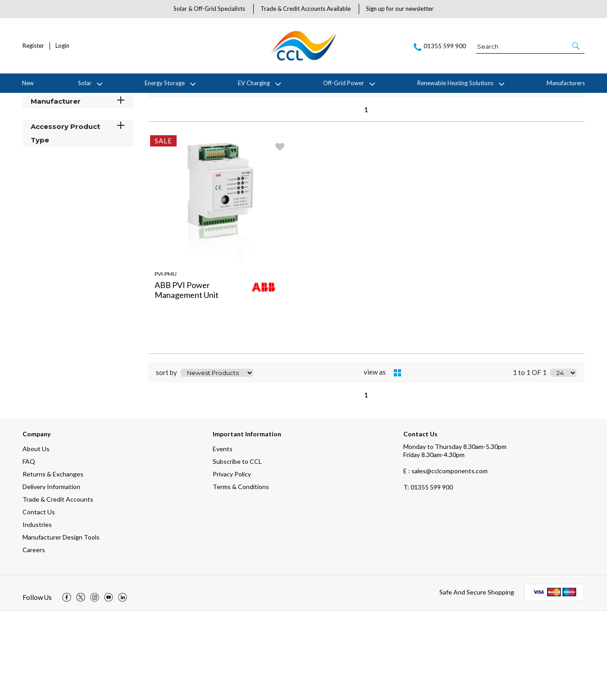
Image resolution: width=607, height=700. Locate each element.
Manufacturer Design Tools (61, 626)
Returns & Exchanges (53, 563)
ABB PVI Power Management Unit (187, 379)
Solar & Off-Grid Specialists (209, 9)
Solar (85, 83)
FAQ (29, 551)
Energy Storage (165, 83)
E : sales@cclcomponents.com (445, 560)
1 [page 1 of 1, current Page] (366, 198)
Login (62, 46)
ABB (91, 100)
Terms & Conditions (241, 576)
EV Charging (254, 83)
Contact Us (39, 601)
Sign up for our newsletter (400, 9)
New (28, 83)
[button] (577, 46)
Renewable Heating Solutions (455, 83)
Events (223, 538)
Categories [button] (78, 140)
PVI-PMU (166, 363)
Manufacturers (566, 83)
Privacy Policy (232, 563)
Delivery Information (51, 576)
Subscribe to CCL (237, 551)
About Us (36, 538)
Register (33, 46)
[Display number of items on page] (563, 176)
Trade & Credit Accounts (58, 588)
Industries (37, 614)
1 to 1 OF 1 (530, 176)
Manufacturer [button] (78, 190)
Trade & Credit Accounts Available (306, 9)
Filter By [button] (46, 123)
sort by (167, 176)
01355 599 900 (428, 576)
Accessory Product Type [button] (78, 222)
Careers (34, 639)
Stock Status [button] (78, 165)
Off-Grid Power (344, 83)
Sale (110, 100)
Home (29, 100)
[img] (67, 686)
